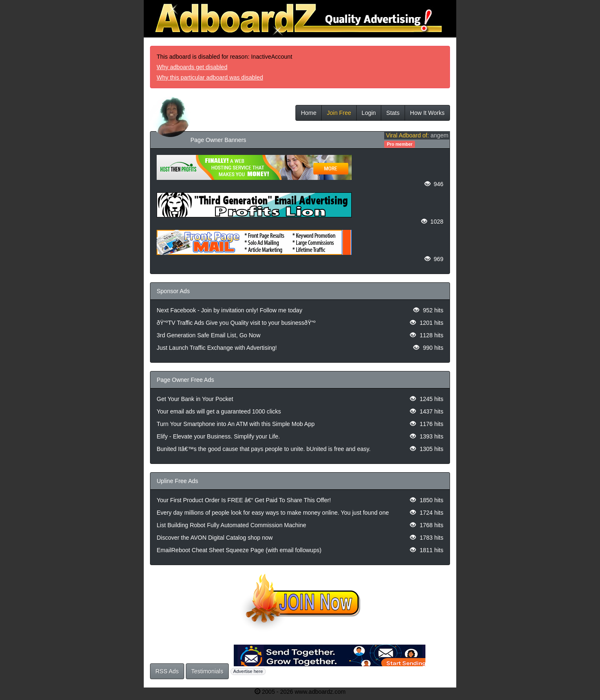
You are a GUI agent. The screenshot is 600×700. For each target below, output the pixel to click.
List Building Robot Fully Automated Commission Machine (231, 525)
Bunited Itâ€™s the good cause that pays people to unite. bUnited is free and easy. (264, 449)
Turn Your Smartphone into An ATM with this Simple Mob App (236, 424)
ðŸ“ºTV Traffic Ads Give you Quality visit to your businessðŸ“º (236, 323)
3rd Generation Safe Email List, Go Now (209, 335)
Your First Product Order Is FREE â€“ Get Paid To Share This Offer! (244, 500)
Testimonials (207, 671)
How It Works (427, 113)
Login (369, 113)
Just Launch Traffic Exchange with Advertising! (217, 348)
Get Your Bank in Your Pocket (195, 399)
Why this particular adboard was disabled (210, 77)
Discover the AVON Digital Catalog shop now (215, 538)
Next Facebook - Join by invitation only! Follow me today (229, 310)
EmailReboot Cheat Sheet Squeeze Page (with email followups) (239, 550)
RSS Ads (167, 671)
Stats (393, 113)
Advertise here (248, 671)
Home (309, 113)
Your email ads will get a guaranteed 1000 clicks (219, 411)
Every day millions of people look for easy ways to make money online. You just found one (273, 513)
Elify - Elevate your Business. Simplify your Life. (218, 436)
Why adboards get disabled (192, 67)
